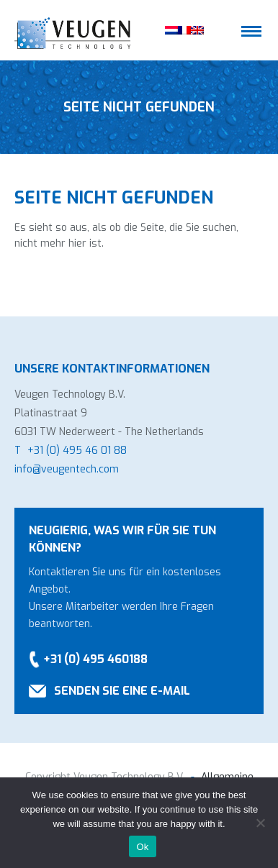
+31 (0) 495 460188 (95, 659)
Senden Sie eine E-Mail (122, 691)
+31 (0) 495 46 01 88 (77, 451)
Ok (142, 847)
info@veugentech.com (67, 469)
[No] (260, 823)
